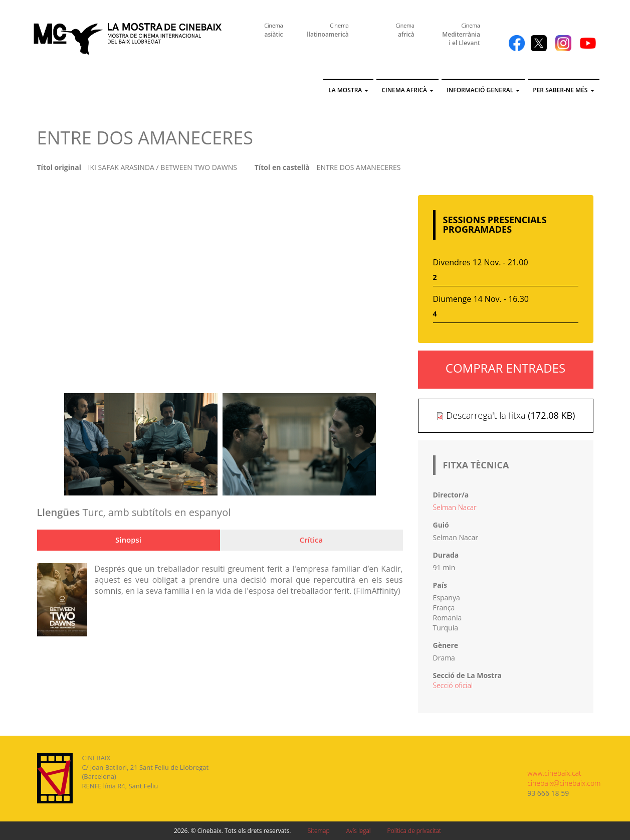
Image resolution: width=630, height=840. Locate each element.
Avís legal (359, 831)
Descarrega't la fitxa (486, 415)
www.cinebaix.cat (554, 773)
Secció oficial (453, 685)
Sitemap (319, 831)
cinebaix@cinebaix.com (564, 783)
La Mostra (348, 90)
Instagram (563, 43)
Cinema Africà (407, 90)
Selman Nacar (455, 507)
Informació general (483, 90)
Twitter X (539, 43)
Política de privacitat (414, 831)
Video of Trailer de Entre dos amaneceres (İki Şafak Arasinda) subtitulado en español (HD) (220, 285)
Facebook (517, 43)
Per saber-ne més (563, 90)
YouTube (588, 43)
